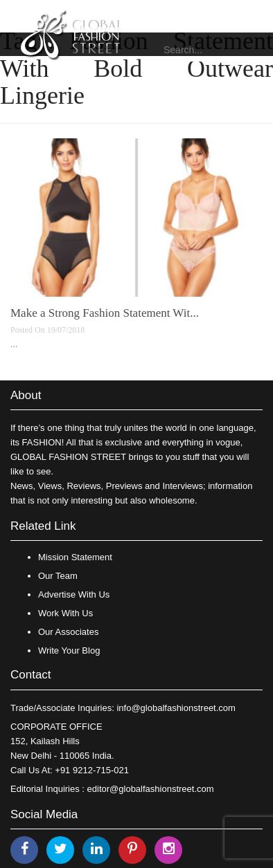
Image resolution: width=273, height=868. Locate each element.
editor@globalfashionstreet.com (151, 789)
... (14, 344)
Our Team (58, 576)
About (26, 395)
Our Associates (68, 632)
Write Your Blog (69, 650)
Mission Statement (75, 557)
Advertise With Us (74, 594)
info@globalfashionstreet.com (176, 708)
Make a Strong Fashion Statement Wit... (105, 313)
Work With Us (65, 613)
